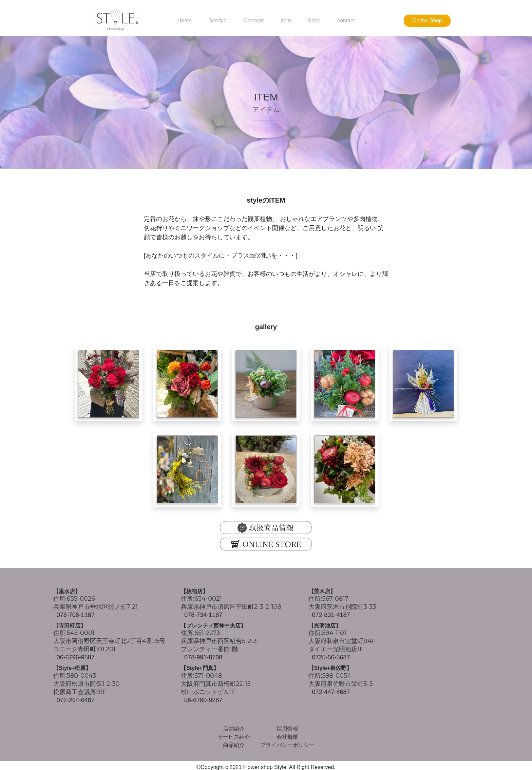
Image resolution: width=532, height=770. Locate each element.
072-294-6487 (76, 700)
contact (346, 21)
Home (184, 21)
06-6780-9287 (203, 700)
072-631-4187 (331, 615)
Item (286, 21)
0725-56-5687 (331, 657)
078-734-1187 (203, 615)
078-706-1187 (76, 615)
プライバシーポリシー (287, 745)
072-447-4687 (331, 692)
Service (218, 21)
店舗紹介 (234, 729)
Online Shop (427, 21)
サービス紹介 (234, 737)
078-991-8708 (203, 657)
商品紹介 (234, 745)
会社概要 (287, 737)
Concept (253, 21)
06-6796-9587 (76, 657)
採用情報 (287, 729)
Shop (314, 21)
